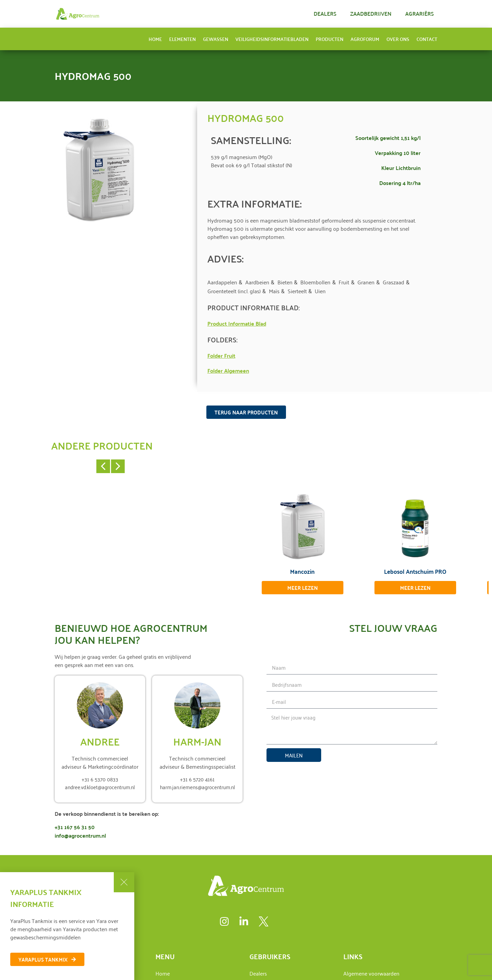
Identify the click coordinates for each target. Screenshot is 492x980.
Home (155, 39)
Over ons (398, 39)
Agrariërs (420, 13)
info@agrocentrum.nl (80, 835)
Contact (427, 39)
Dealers (325, 13)
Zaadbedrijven (371, 13)
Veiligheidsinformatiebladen (272, 39)
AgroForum (365, 39)
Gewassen (216, 39)
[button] (103, 466)
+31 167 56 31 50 (75, 827)
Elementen (182, 39)
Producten (330, 39)
